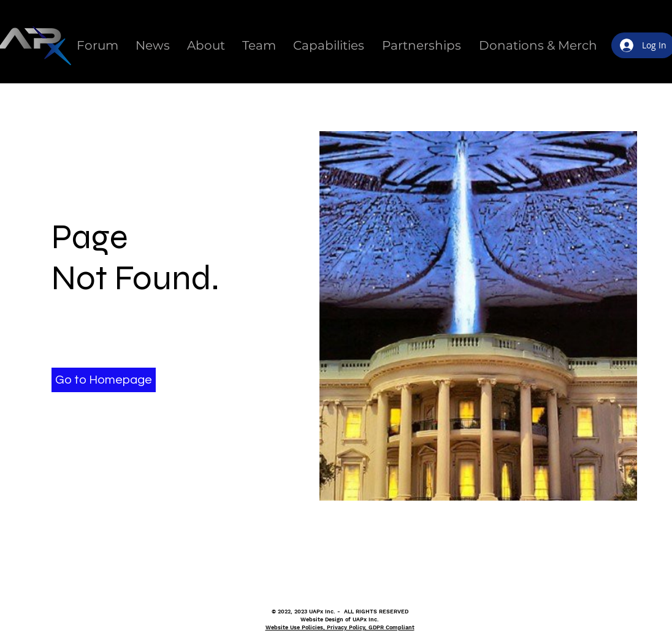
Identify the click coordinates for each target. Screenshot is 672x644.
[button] (104, 380)
